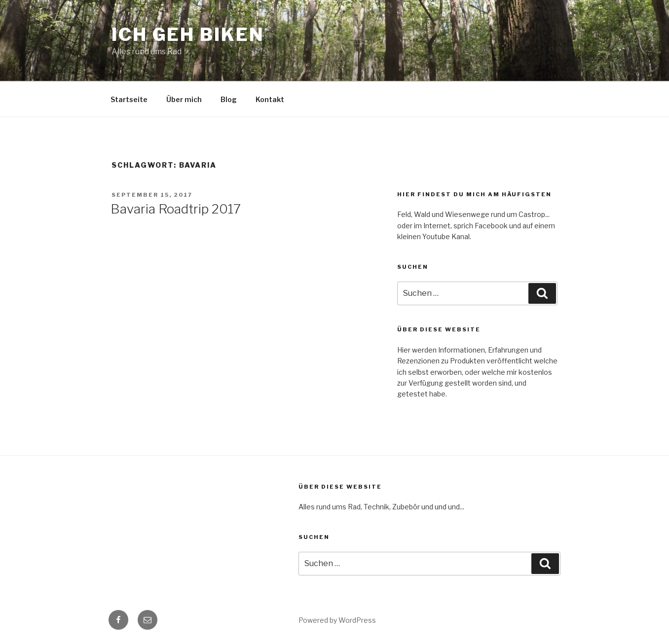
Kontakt (270, 99)
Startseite (129, 99)
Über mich (184, 99)
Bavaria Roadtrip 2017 (176, 209)
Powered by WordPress (337, 620)
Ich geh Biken (188, 35)
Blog (229, 99)
